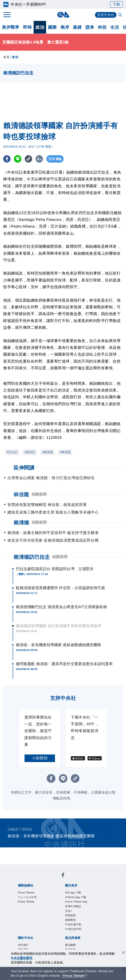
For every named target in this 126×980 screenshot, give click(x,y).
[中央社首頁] (63, 15)
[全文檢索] (121, 15)
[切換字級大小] (39, 159)
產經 (77, 27)
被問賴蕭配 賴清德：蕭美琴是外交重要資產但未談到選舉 (64, 664)
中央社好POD (73, 929)
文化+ (69, 911)
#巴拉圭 (12, 452)
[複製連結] (28, 159)
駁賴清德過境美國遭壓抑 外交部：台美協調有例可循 (60, 588)
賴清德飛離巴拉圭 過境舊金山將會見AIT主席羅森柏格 (62, 607)
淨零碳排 (70, 915)
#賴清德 (48, 452)
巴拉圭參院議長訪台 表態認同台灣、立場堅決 (55, 569)
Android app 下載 (76, 897)
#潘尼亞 (30, 452)
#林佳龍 (65, 452)
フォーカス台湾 (27, 897)
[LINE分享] (18, 159)
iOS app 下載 (73, 893)
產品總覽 (70, 945)
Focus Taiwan (26, 893)
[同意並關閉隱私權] (123, 953)
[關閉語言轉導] (123, 971)
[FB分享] (7, 159)
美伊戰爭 (11, 27)
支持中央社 (106, 15)
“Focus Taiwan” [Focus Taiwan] (74, 976)
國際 (52, 27)
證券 (90, 27)
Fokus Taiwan (26, 902)
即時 (27, 27)
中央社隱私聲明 (22, 958)
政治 (40, 27)
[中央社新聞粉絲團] (63, 876)
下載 (116, 4)
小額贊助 (40, 758)
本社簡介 (23, 945)
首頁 (6, 57)
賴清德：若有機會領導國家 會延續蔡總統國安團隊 (58, 645)
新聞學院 (70, 920)
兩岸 (65, 27)
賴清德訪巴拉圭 (32, 557)
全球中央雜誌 (73, 906)
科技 (102, 27)
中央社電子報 (73, 924)
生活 (115, 27)
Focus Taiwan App (76, 902)
